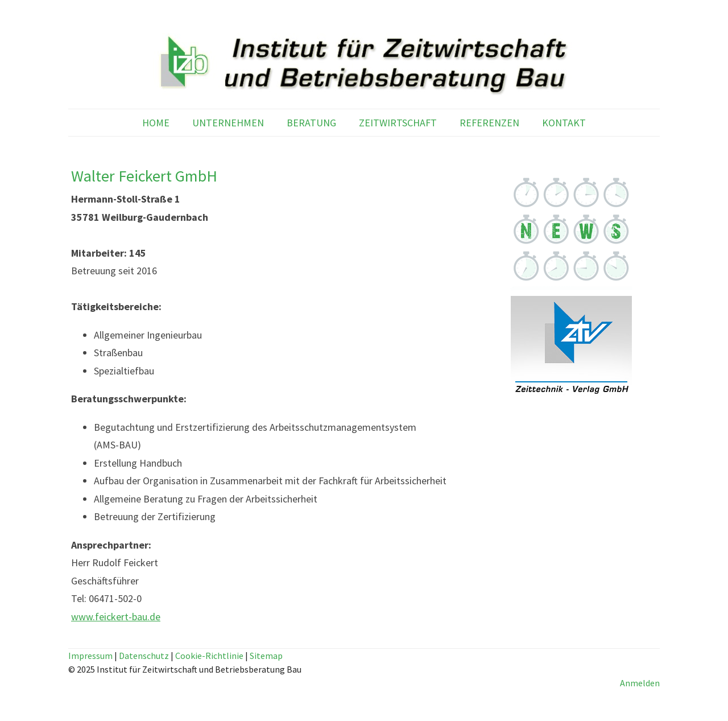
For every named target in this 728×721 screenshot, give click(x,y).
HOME (156, 123)
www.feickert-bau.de (116, 617)
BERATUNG (311, 123)
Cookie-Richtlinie (209, 656)
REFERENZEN (489, 123)
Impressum (90, 656)
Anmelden (640, 683)
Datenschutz (144, 656)
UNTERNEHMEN (228, 123)
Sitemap (266, 656)
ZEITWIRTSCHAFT (398, 123)
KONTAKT (564, 123)
